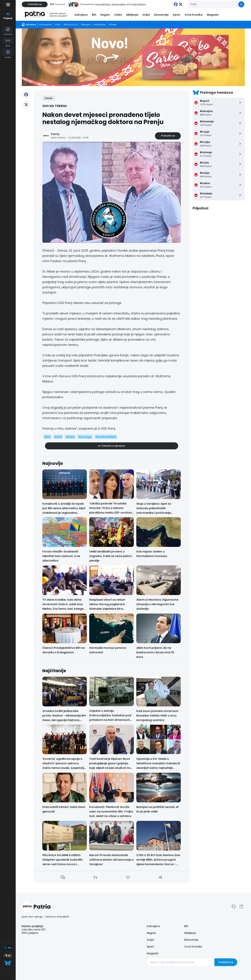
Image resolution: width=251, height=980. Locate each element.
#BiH (47, 437)
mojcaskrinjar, (103, 4)
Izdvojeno (81, 15)
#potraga (85, 437)
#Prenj (70, 437)
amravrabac (119, 4)
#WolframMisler (106, 437)
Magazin (213, 15)
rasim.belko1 (139, 4)
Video (118, 15)
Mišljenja (132, 15)
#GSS (58, 437)
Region (105, 15)
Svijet (146, 15)
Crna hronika (194, 15)
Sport (177, 15)
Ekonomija (161, 15)
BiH (94, 15)
